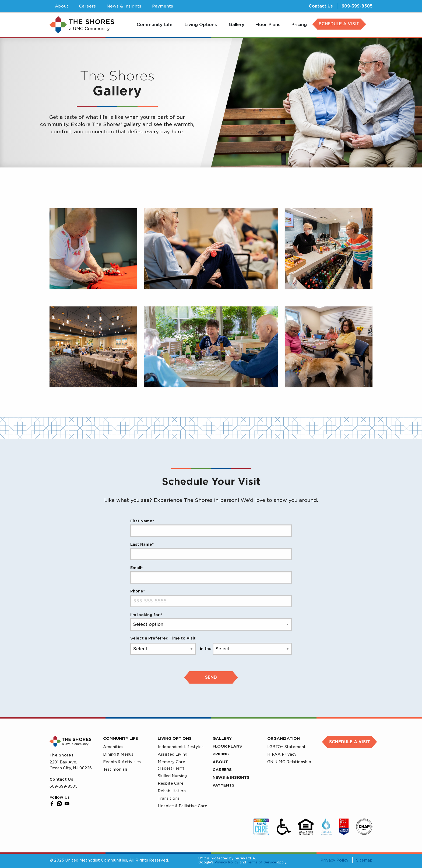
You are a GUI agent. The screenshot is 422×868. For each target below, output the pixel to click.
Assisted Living (173, 754)
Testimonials (115, 769)
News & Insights (231, 777)
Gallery (222, 738)
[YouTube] (67, 804)
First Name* (142, 521)
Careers (222, 770)
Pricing (221, 754)
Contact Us (321, 6)
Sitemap (364, 860)
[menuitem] (155, 25)
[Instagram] (59, 804)
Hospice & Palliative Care (182, 806)
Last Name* (142, 544)
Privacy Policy (227, 862)
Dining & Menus (118, 754)
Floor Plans (227, 746)
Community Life (120, 738)
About (220, 762)
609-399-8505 (357, 6)
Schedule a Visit (350, 742)
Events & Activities (122, 762)
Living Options (175, 738)
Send (211, 677)
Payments (224, 785)
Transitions (169, 798)
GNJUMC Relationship (289, 762)
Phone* (138, 591)
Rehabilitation (172, 791)
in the (206, 649)
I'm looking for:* (146, 615)
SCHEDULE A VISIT (339, 24)
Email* (136, 568)
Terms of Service (262, 862)
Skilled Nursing (172, 776)
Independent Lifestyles (181, 747)
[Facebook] (52, 804)
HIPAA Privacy (282, 754)
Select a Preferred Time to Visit (163, 638)
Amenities (113, 747)
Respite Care (171, 783)
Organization (284, 738)
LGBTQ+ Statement (286, 747)
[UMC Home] (82, 25)
